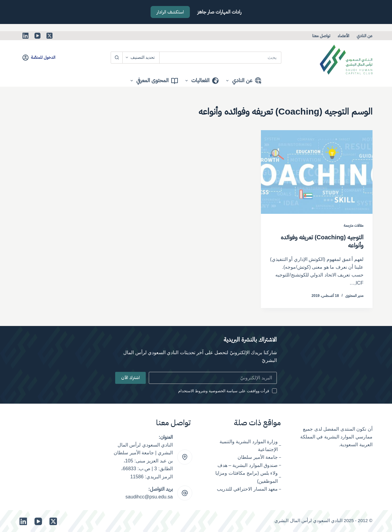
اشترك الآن (130, 377)
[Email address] (213, 377)
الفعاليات (201, 81)
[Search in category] (141, 58)
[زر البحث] (117, 58)
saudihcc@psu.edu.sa (149, 496)
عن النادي (364, 36)
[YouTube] (37, 36)
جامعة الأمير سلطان (258, 457)
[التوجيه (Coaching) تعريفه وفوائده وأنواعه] (317, 172)
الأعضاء (343, 36)
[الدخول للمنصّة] (39, 57)
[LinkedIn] (25, 36)
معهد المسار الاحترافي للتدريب (247, 488)
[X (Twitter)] (49, 36)
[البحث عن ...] (220, 58)
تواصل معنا (321, 36)
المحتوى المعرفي (153, 81)
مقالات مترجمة (354, 226)
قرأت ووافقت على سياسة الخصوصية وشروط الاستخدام (224, 390)
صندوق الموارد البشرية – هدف (248, 465)
